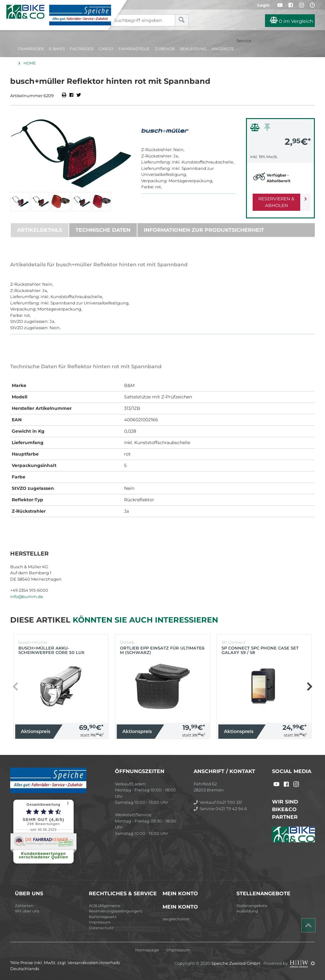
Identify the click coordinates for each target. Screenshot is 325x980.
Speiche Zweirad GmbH (236, 963)
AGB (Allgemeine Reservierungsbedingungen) (116, 909)
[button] (309, 687)
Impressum (100, 922)
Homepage (147, 950)
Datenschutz (101, 928)
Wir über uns (27, 911)
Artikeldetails (40, 230)
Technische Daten (103, 230)
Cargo (106, 49)
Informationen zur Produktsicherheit (204, 230)
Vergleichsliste (176, 919)
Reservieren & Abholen (275, 202)
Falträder (82, 49)
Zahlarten (24, 906)
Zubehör (165, 49)
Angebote (223, 49)
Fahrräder (31, 49)
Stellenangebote (252, 906)
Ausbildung (247, 911)
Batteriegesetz (103, 917)
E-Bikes (57, 49)
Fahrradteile (134, 49)
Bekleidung (193, 49)
